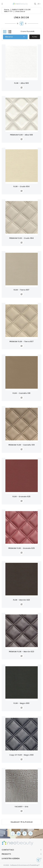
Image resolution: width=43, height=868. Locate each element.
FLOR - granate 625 (21, 497)
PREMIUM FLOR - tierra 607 (22, 342)
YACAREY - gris (21, 807)
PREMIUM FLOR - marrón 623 (22, 652)
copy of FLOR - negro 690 (21, 755)
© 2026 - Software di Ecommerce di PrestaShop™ (22, 865)
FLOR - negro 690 (21, 703)
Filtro (35, 37)
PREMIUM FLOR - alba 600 (21, 135)
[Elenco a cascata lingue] (39, 4)
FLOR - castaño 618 (21, 393)
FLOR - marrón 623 (22, 600)
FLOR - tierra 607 (22, 290)
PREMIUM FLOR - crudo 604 (21, 238)
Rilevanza (15, 37)
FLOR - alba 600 (21, 83)
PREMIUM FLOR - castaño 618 (22, 445)
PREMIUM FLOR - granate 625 (22, 548)
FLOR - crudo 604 (21, 186)
